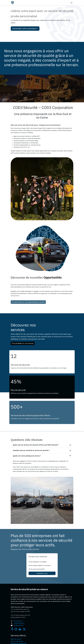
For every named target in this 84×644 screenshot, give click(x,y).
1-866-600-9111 (19, 623)
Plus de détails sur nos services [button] (23, 343)
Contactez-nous (42, 573)
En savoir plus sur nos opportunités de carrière (28, 302)
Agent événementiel (17, 641)
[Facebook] (12, 629)
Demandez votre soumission (25, 29)
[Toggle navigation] (71, 3)
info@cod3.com (18, 625)
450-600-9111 (18, 621)
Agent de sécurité (16, 639)
